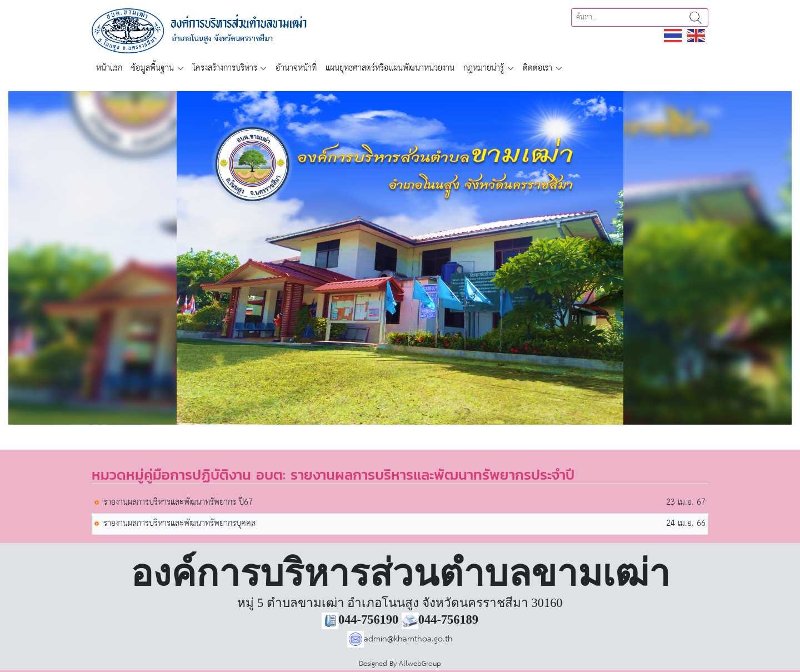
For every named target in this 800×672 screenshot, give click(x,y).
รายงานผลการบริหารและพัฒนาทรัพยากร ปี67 (178, 503)
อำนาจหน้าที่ (296, 68)
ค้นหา (696, 18)
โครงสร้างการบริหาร (225, 68)
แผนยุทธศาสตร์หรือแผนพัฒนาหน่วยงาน (390, 68)
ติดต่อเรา (537, 68)
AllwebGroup (420, 664)
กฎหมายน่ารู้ (484, 68)
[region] (400, 258)
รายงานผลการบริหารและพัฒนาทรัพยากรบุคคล (179, 524)
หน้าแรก (109, 68)
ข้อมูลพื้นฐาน (152, 68)
